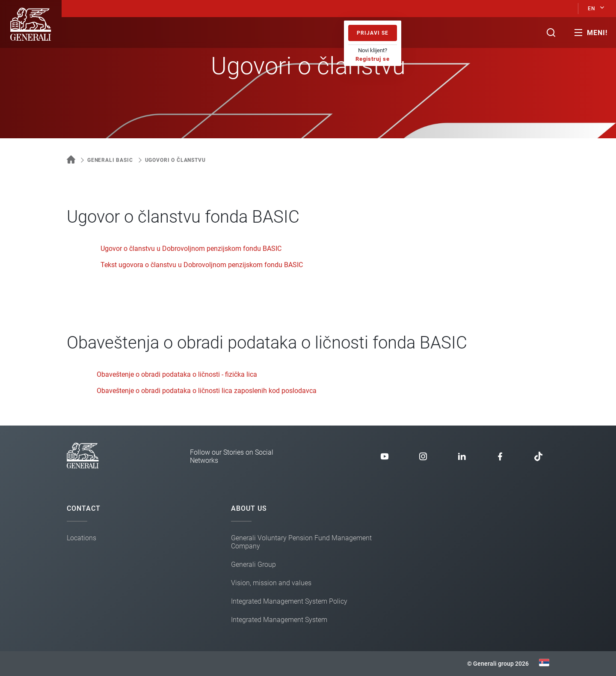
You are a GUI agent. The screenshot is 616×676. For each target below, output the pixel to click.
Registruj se (373, 59)
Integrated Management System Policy (289, 601)
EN (592, 9)
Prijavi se (373, 33)
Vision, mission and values (271, 583)
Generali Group (253, 564)
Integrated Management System (279, 620)
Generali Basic (110, 160)
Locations (81, 538)
